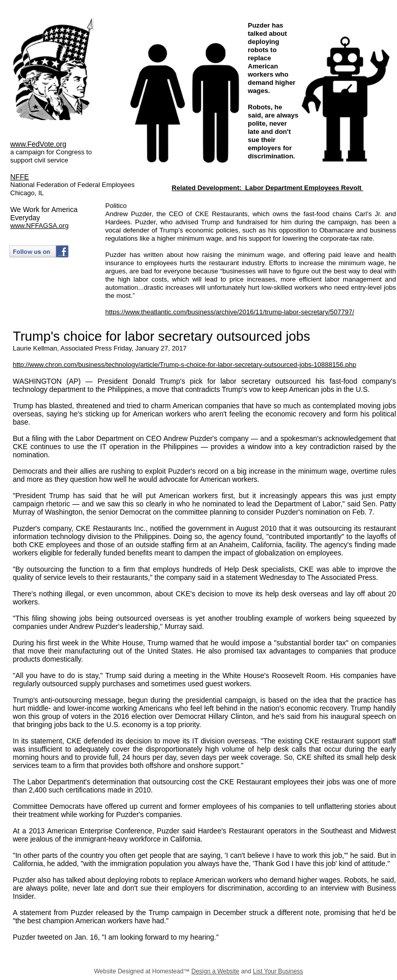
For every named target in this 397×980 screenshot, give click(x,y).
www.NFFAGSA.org (39, 226)
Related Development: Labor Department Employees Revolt (267, 188)
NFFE (20, 177)
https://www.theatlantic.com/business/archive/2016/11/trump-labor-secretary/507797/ (230, 312)
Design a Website (215, 971)
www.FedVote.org (38, 144)
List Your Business (278, 971)
